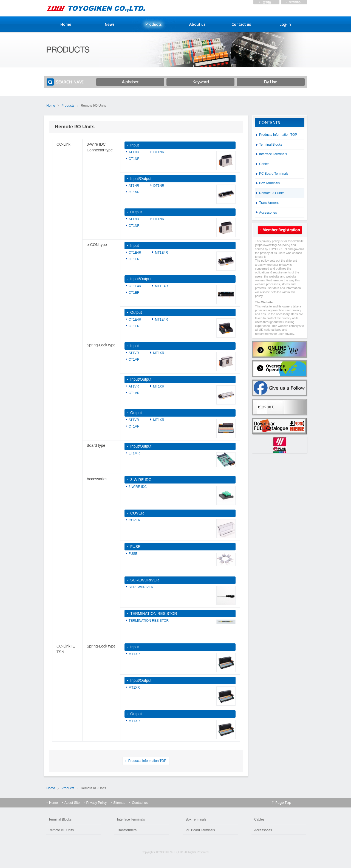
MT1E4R (161, 253)
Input (135, 145)
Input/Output (141, 179)
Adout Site (72, 803)
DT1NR (159, 152)
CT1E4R (135, 253)
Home (51, 106)
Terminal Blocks (271, 145)
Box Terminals (269, 183)
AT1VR (134, 353)
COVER (137, 513)
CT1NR (134, 159)
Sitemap (119, 803)
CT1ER (134, 259)
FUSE (135, 547)
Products (68, 106)
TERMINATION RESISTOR (154, 613)
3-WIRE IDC (141, 480)
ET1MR (134, 453)
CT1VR (134, 360)
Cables (264, 164)
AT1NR (134, 152)
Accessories (268, 213)
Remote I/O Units (272, 193)
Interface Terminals (273, 154)
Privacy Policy (96, 803)
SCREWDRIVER (145, 580)
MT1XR (159, 353)
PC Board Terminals (274, 174)
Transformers (269, 203)
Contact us (140, 803)
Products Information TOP (147, 761)
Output (136, 212)
